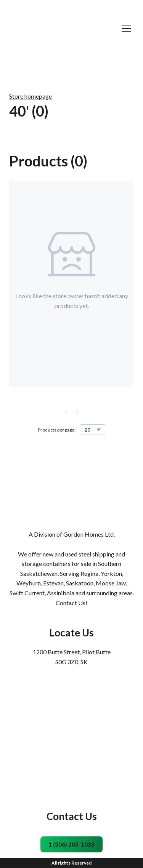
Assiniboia (61, 593)
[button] (71, 844)
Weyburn (29, 583)
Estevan (53, 583)
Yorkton (111, 573)
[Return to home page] (64, 29)
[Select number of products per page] (92, 430)
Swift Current (27, 593)
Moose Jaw (111, 583)
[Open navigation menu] (126, 29)
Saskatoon (80, 583)
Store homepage (31, 96)
